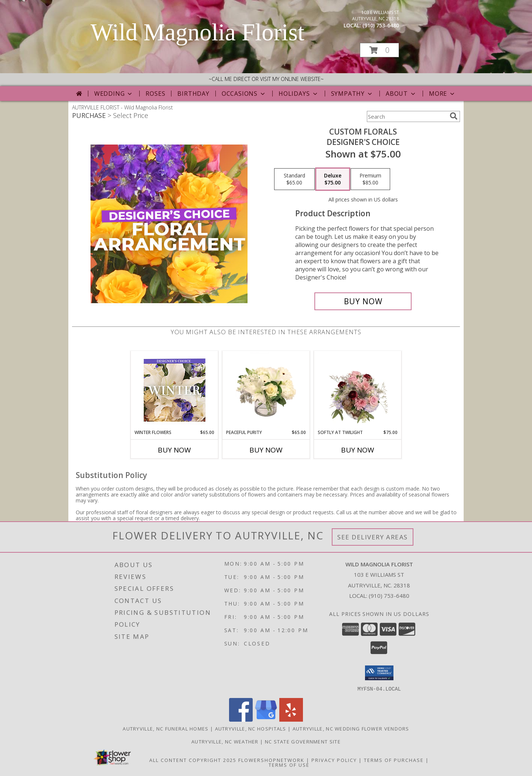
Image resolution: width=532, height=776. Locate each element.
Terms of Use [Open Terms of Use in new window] (289, 765)
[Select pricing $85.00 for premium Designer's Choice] (370, 179)
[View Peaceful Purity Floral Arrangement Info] (266, 390)
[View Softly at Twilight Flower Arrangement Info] (358, 390)
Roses (155, 94)
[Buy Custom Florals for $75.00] (363, 301)
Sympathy (352, 94)
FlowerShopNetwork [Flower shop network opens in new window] (271, 760)
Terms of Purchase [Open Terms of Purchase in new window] (394, 760)
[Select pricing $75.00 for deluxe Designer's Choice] (333, 179)
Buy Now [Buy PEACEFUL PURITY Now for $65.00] (266, 450)
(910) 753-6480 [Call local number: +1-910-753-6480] (381, 25)
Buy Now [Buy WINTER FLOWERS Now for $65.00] (174, 450)
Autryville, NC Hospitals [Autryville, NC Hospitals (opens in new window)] (251, 728)
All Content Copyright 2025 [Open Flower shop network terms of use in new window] (193, 760)
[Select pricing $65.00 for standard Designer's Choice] (294, 179)
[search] (454, 116)
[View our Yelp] (291, 719)
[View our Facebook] (241, 719)
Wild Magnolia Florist (197, 32)
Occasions (244, 94)
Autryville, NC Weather (225, 741)
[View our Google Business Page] (266, 719)
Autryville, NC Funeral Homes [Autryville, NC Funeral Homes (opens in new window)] (166, 728)
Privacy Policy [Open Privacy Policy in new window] (334, 760)
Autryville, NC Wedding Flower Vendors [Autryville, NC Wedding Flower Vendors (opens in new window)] (351, 728)
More (442, 94)
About (401, 94)
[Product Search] (407, 116)
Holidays (299, 94)
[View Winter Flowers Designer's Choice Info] (175, 390)
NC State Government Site (303, 741)
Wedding (114, 94)
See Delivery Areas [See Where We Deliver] (373, 537)
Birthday (193, 94)
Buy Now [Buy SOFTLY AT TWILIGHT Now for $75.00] (358, 450)
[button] (379, 50)
